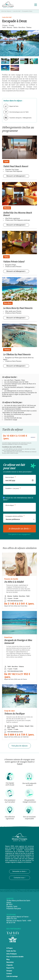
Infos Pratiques (12, 954)
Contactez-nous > (20, 878)
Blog (8, 959)
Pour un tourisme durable (15, 957)
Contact (9, 974)
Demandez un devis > (19, 871)
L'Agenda (10, 965)
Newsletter (10, 962)
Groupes (9, 971)
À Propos (10, 948)
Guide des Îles (11, 951)
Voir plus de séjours (20, 746)
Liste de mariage (12, 976)
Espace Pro (10, 968)
